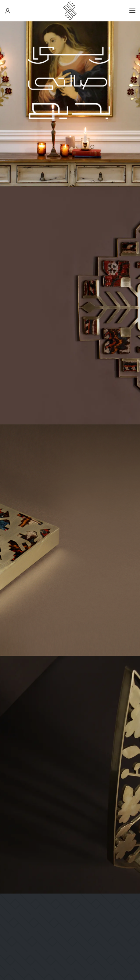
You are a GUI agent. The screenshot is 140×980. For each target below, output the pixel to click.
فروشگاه (127, 857)
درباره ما (127, 816)
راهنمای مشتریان (118, 879)
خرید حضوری (123, 868)
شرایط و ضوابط (120, 839)
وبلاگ (130, 828)
